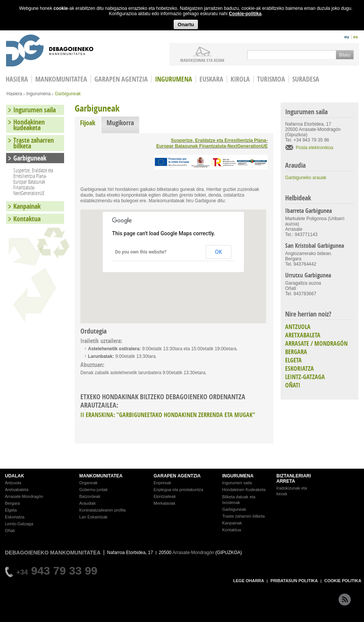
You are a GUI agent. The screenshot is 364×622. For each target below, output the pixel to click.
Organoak (88, 483)
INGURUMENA (238, 476)
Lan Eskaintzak (93, 517)
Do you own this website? (141, 252)
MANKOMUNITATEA (101, 476)
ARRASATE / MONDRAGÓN (316, 343)
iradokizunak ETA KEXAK (202, 60)
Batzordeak (90, 496)
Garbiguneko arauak (306, 178)
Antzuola (13, 483)
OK (218, 252)
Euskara (211, 79)
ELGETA (293, 360)
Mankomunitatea (61, 79)
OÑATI (293, 385)
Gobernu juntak (93, 490)
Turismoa (271, 79)
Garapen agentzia (121, 79)
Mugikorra (120, 123)
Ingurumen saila (35, 110)
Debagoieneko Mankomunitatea (50, 51)
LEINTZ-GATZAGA (305, 377)
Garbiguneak (30, 158)
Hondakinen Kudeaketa (244, 490)
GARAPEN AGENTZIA (177, 476)
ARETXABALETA (303, 335)
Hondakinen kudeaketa (29, 125)
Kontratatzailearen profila (102, 510)
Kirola (240, 79)
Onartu (186, 24)
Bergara (12, 503)
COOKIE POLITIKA (343, 581)
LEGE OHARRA (249, 581)
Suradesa (306, 79)
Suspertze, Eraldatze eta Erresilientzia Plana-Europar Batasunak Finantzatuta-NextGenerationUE (212, 143)
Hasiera (14, 94)
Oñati (10, 531)
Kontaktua (27, 219)
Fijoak (90, 123)
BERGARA (296, 352)
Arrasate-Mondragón (24, 496)
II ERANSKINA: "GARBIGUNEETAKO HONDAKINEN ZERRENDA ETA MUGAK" (168, 415)
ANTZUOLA (298, 327)
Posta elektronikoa (315, 148)
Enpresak (162, 483)
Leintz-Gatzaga (19, 524)
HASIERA (17, 79)
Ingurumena (174, 79)
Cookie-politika (245, 14)
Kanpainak (27, 206)
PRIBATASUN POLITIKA (294, 581)
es (356, 37)
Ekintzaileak (165, 496)
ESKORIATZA (300, 368)
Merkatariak (164, 503)
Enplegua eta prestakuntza (178, 490)
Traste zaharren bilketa (34, 143)
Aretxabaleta (17, 490)
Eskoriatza (15, 517)
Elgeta (11, 510)
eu (347, 37)
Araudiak (87, 503)
